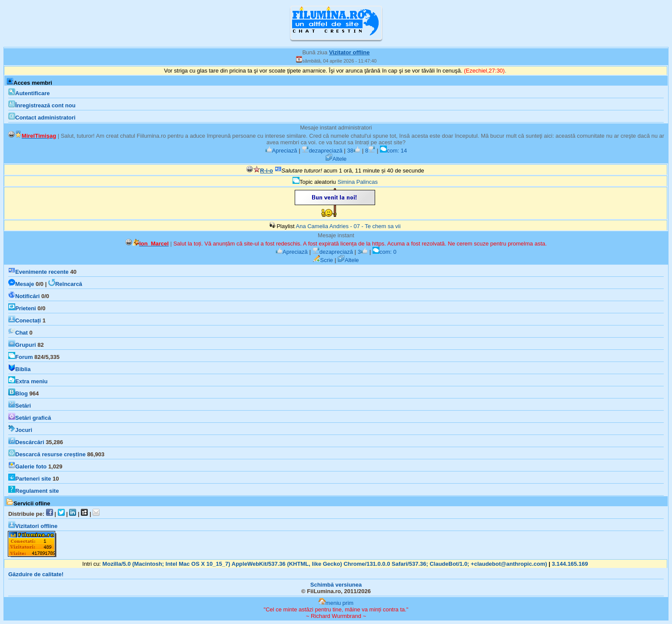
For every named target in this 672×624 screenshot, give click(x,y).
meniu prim (336, 603)
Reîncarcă (65, 284)
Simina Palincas (358, 182)
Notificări (24, 296)
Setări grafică (30, 418)
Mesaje (21, 284)
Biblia (19, 369)
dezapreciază (322, 151)
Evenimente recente (38, 272)
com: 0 (384, 252)
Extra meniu (28, 381)
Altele (336, 159)
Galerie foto (27, 466)
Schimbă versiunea (336, 585)
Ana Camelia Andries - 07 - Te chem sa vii (348, 226)
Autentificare (29, 93)
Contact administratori (42, 118)
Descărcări (26, 442)
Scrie (323, 260)
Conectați (25, 320)
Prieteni (22, 308)
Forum (20, 357)
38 (354, 151)
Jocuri (20, 430)
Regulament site (33, 491)
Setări (20, 406)
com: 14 (393, 151)
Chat (18, 333)
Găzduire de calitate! (36, 574)
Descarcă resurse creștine (47, 454)
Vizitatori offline (33, 526)
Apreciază (281, 151)
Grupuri (22, 345)
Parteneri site (30, 479)
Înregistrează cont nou (42, 105)
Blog (18, 393)
